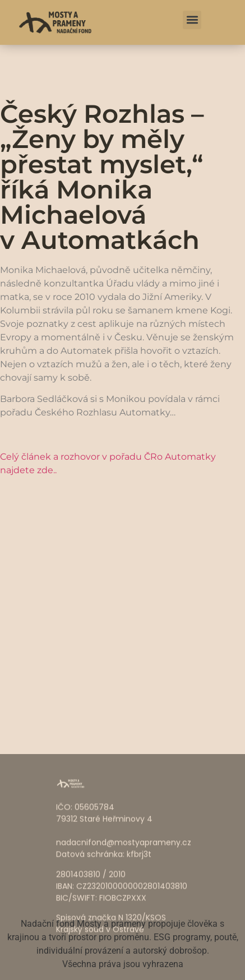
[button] (192, 20)
